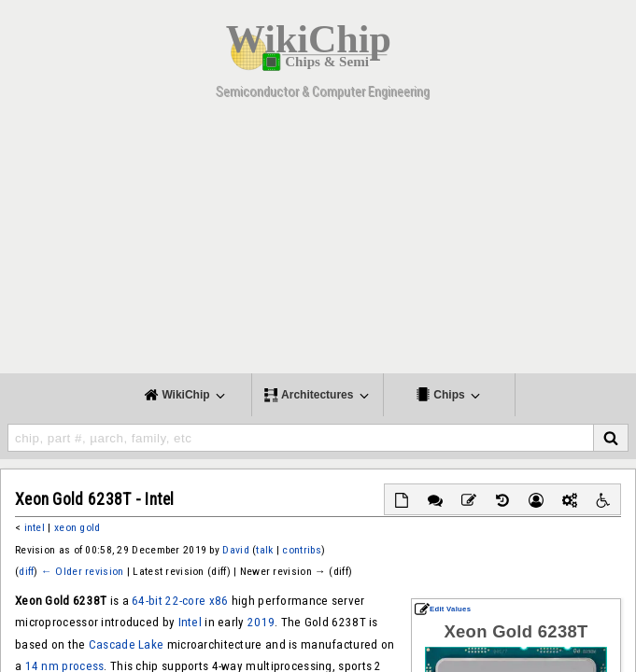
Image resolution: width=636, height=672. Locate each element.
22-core (185, 601)
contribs (301, 550)
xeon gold (78, 527)
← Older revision (82, 571)
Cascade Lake (127, 644)
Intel (190, 622)
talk (264, 550)
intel (35, 527)
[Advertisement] (318, 243)
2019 (261, 622)
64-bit (147, 601)
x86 (219, 601)
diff (26, 571)
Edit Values (443, 609)
